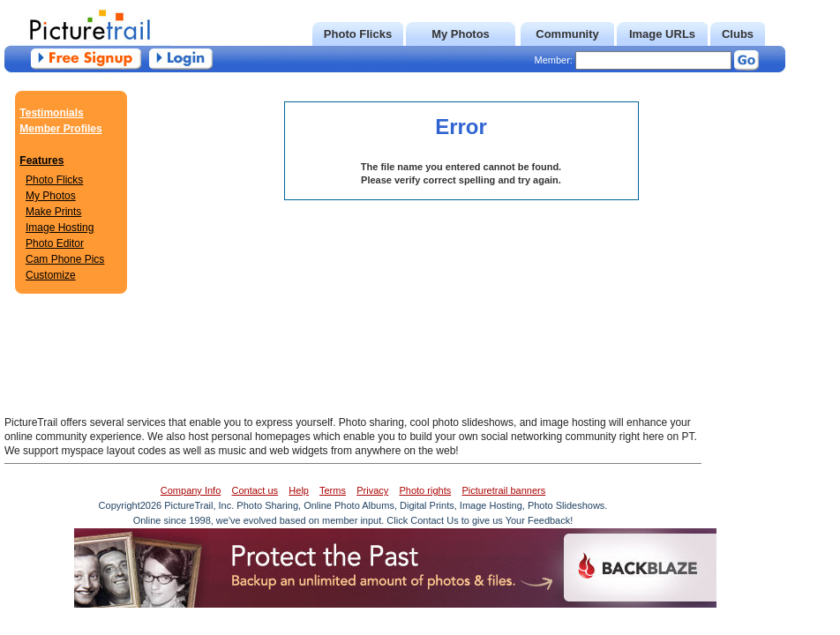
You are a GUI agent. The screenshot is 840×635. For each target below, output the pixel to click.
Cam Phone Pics (65, 259)
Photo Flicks (358, 34)
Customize (51, 275)
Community (567, 34)
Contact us (255, 490)
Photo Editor (55, 243)
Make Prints (53, 212)
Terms (333, 490)
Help (299, 490)
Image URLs (662, 34)
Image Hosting (60, 228)
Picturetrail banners (503, 490)
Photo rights (425, 490)
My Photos (461, 34)
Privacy (372, 490)
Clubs (738, 34)
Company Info (191, 490)
